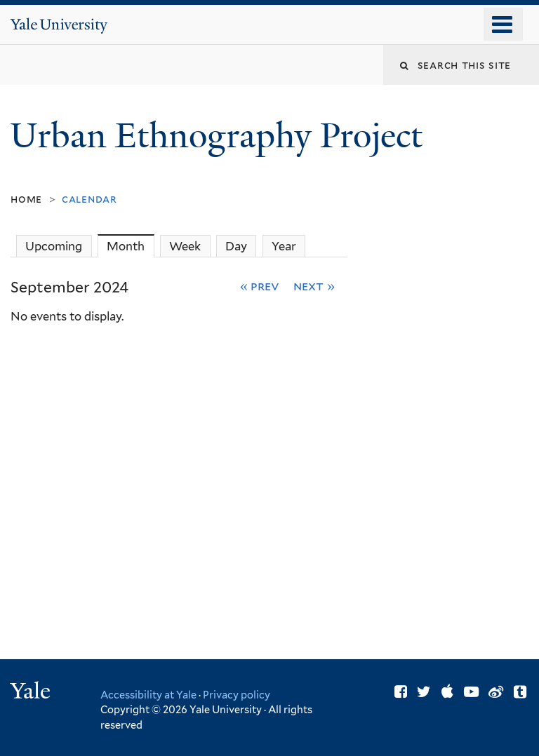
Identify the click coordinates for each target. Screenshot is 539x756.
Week (185, 246)
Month (130, 246)
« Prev (260, 286)
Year (284, 246)
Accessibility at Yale (148, 695)
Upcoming (54, 246)
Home (26, 199)
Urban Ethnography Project (220, 136)
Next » (314, 286)
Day (236, 246)
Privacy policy (237, 695)
